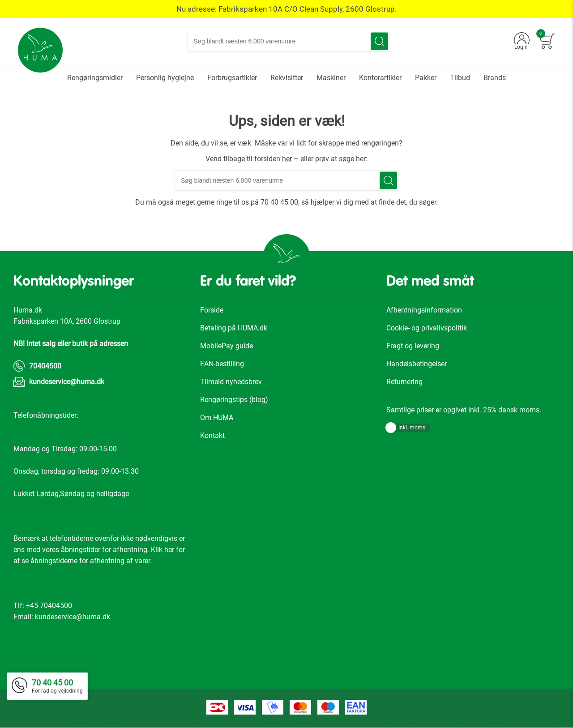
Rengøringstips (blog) (234, 400)
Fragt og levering (413, 346)
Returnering (404, 382)
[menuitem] (95, 78)
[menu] (286, 78)
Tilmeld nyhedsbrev (231, 382)
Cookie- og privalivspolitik (427, 328)
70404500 (45, 366)
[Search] (380, 42)
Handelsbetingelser (417, 364)
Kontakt (212, 436)
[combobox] (289, 42)
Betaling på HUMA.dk (234, 328)
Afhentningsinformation (424, 310)
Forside (212, 310)
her (287, 159)
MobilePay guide (227, 346)
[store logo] (41, 51)
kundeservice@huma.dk (67, 382)
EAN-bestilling (222, 364)
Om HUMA (217, 418)
